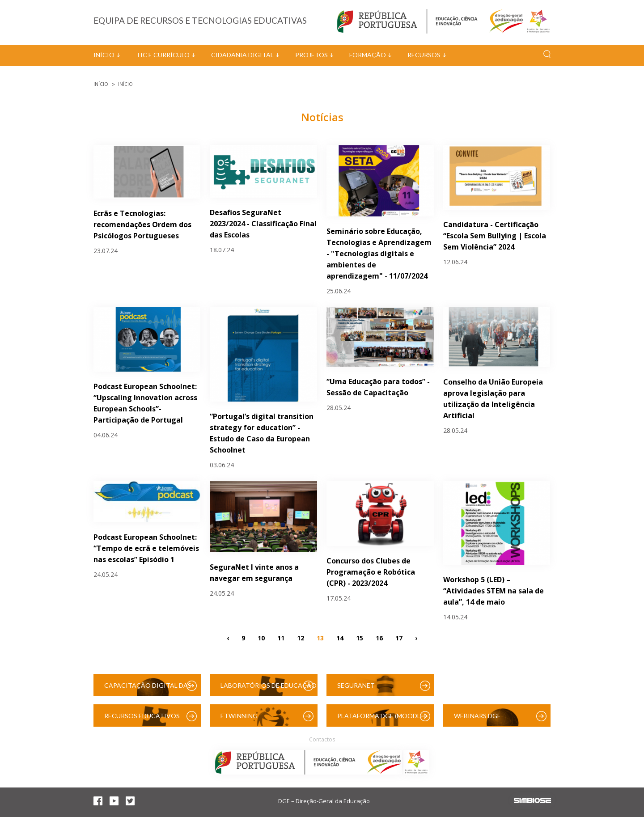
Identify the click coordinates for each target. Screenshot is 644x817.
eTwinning (239, 716)
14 (340, 637)
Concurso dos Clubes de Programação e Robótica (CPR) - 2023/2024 (371, 572)
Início (104, 55)
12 (301, 637)
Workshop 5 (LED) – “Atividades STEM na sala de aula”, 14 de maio (494, 591)
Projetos (311, 55)
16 (379, 637)
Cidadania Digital (242, 55)
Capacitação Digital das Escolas (148, 689)
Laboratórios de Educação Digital (269, 689)
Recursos (424, 55)
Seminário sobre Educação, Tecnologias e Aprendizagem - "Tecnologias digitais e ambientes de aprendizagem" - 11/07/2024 (379, 254)
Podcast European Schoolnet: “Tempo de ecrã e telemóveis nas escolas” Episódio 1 (146, 548)
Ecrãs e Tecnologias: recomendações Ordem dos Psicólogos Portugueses (142, 224)
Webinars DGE (477, 716)
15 (360, 637)
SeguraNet (356, 685)
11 (281, 637)
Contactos (322, 739)
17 (399, 637)
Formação (368, 55)
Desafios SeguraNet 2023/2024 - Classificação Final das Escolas (263, 224)
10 (261, 637)
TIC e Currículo (163, 55)
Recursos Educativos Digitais (142, 719)
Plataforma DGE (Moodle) (381, 716)
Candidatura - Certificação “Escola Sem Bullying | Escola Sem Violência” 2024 (495, 236)
